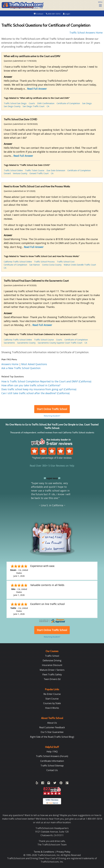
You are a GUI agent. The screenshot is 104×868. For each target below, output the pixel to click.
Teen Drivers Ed (52, 679)
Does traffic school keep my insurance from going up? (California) (39, 389)
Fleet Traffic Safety (52, 675)
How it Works (52, 708)
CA (48, 106)
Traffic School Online (13, 170)
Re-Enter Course (52, 694)
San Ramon (35, 265)
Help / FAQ (52, 752)
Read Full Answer (37, 89)
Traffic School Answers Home (86, 33)
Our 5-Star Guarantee (52, 732)
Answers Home (10, 364)
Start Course (52, 699)
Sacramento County (26, 343)
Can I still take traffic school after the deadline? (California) (36, 393)
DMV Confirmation (46, 103)
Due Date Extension (56, 170)
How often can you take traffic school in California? (31, 385)
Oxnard (7, 173)
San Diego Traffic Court (34, 106)
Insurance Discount (52, 665)
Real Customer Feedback (52, 727)
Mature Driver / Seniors (52, 670)
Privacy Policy (63, 852)
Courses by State (52, 703)
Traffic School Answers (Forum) (52, 756)
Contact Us (52, 770)
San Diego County (12, 106)
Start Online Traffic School (52, 409)
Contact (39, 14)
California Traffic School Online (18, 262)
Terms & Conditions (44, 852)
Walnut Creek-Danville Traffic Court (80, 265)
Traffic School (52, 656)
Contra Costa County (52, 265)
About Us (52, 723)
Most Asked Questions (34, 364)
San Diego (87, 103)
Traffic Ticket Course (35, 170)
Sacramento (9, 343)
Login (67, 14)
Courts (32, 103)
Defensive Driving (52, 660)
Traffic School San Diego (15, 103)
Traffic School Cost (66, 262)
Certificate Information (52, 761)
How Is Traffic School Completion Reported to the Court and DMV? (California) (46, 381)
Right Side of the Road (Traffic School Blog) (52, 737)
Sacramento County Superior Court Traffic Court (60, 343)
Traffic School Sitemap (52, 766)
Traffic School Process (44, 262)
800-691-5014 (53, 14)
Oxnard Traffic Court (39, 173)
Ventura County (20, 173)
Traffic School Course (44, 340)
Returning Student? (52, 416)
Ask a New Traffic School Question (21, 368)
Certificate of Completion (68, 103)
